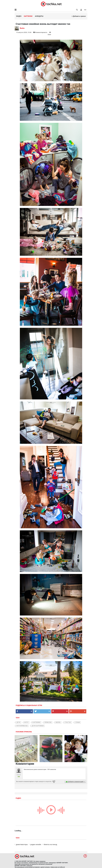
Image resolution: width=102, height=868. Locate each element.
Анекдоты (39, 16)
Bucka (22, 28)
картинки (36, 722)
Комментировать (40, 32)
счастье (68, 722)
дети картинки (38, 726)
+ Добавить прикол (79, 16)
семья (77, 722)
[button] (81, 10)
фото (26, 722)
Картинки (28, 16)
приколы (48, 722)
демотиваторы (22, 844)
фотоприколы (22, 726)
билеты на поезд (50, 844)
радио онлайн (36, 844)
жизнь (58, 722)
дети (18, 722)
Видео (19, 16)
